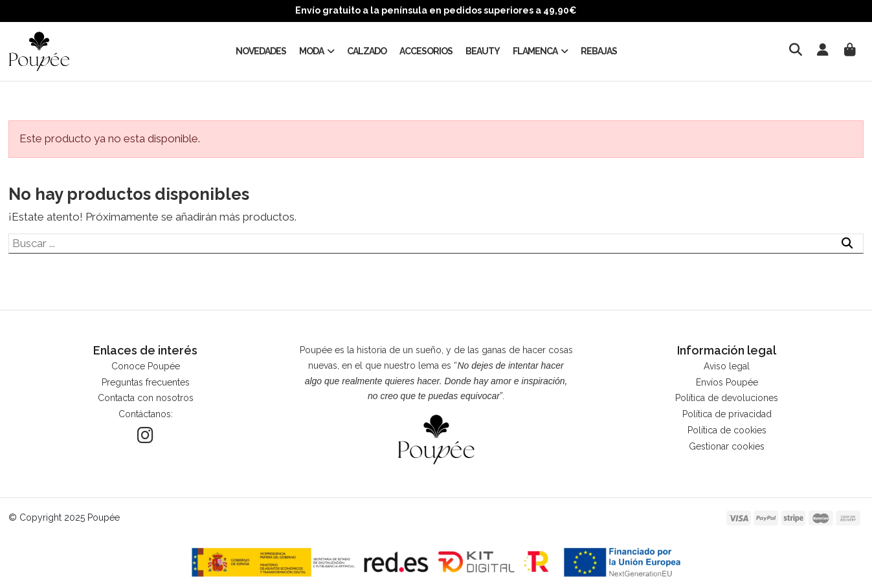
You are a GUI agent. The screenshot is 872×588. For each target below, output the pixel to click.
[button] (317, 51)
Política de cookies (727, 430)
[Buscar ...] (847, 244)
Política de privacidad (727, 414)
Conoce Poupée (146, 366)
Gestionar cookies (727, 446)
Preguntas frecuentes (146, 382)
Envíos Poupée (727, 382)
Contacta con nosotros (146, 398)
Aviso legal (727, 366)
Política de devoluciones (727, 398)
